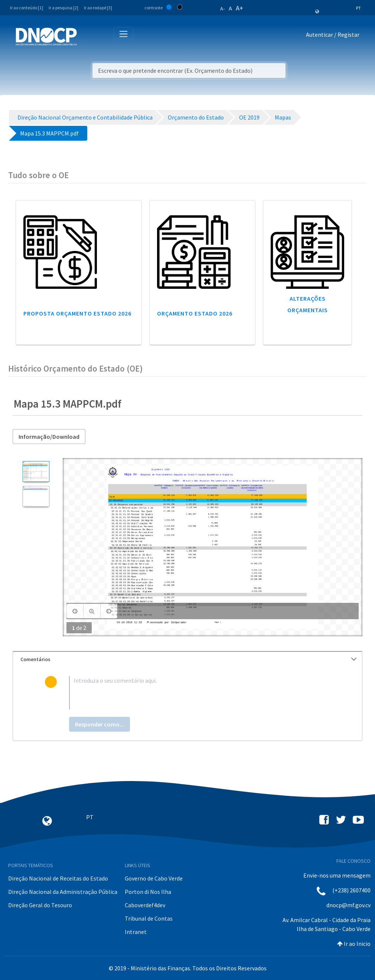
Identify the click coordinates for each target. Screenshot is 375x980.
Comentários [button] (188, 659)
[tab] (187, 659)
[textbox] (200, 693)
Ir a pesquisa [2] (63, 8)
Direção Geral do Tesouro (40, 905)
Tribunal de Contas (149, 918)
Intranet (136, 932)
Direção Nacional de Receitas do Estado (58, 878)
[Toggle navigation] (87, 36)
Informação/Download (49, 437)
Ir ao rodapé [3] (98, 8)
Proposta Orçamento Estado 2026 (77, 313)
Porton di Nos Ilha (148, 892)
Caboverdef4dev (145, 905)
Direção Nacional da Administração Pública (63, 892)
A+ (239, 8)
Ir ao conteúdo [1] (27, 8)
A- (223, 9)
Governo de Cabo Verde (154, 878)
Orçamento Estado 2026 (195, 313)
